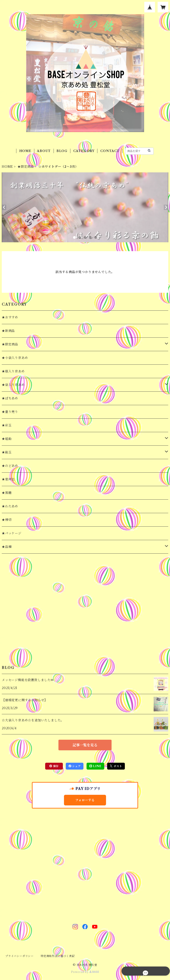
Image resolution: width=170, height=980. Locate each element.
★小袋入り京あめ (15, 358)
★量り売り (10, 412)
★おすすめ (10, 317)
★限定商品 (26, 167)
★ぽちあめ (10, 398)
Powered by (85, 972)
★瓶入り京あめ (13, 371)
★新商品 (8, 331)
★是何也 (8, 479)
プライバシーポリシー (19, 956)
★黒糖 (7, 493)
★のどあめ (10, 466)
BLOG (62, 151)
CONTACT (110, 151)
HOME (25, 151)
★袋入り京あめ (13, 385)
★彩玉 (7, 425)
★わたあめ (10, 506)
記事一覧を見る (85, 745)
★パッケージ (12, 533)
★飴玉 (7, 452)
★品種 (7, 547)
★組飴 (7, 439)
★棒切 (7, 520)
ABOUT (44, 151)
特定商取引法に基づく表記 (58, 956)
